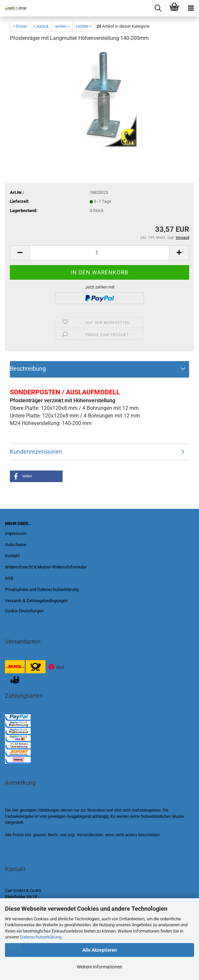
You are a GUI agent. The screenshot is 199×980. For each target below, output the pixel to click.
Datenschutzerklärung (41, 937)
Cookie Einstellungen (24, 611)
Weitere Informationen (99, 967)
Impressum (16, 533)
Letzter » (84, 26)
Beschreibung (28, 368)
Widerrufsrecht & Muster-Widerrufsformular (46, 567)
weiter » (62, 26)
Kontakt (12, 556)
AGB (9, 578)
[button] (36, 476)
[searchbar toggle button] (158, 8)
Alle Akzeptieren (100, 950)
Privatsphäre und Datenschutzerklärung (42, 589)
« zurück (41, 26)
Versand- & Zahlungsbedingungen (36, 601)
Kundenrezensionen (36, 452)
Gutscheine (16, 545)
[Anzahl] (99, 253)
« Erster (20, 26)
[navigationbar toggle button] (191, 8)
